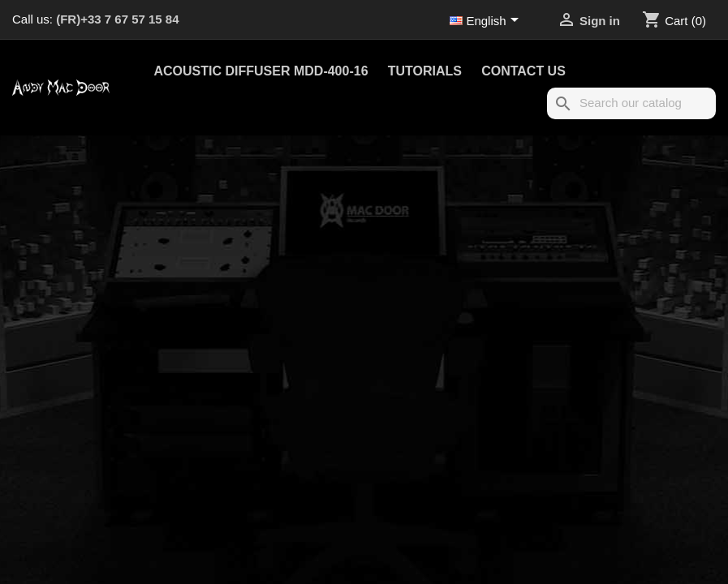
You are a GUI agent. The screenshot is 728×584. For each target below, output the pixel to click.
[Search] (631, 103)
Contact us (523, 71)
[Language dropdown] (487, 22)
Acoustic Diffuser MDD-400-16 (261, 71)
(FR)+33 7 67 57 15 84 (117, 19)
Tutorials (425, 71)
